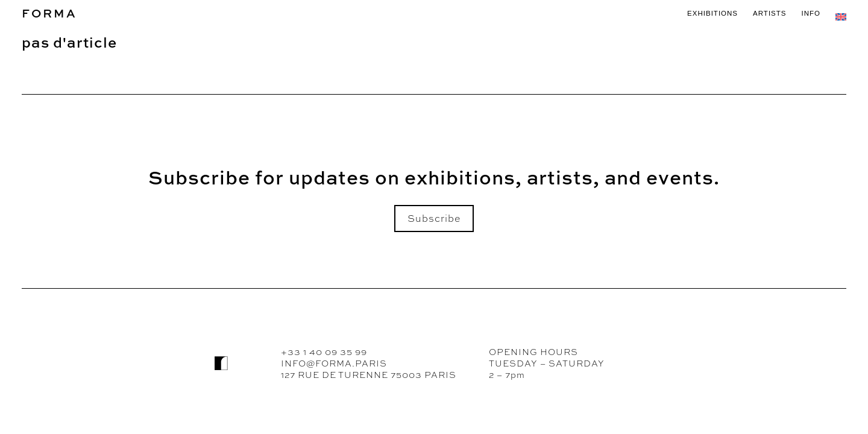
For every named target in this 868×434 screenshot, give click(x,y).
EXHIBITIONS (712, 13)
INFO (811, 13)
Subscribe (434, 219)
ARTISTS (769, 13)
